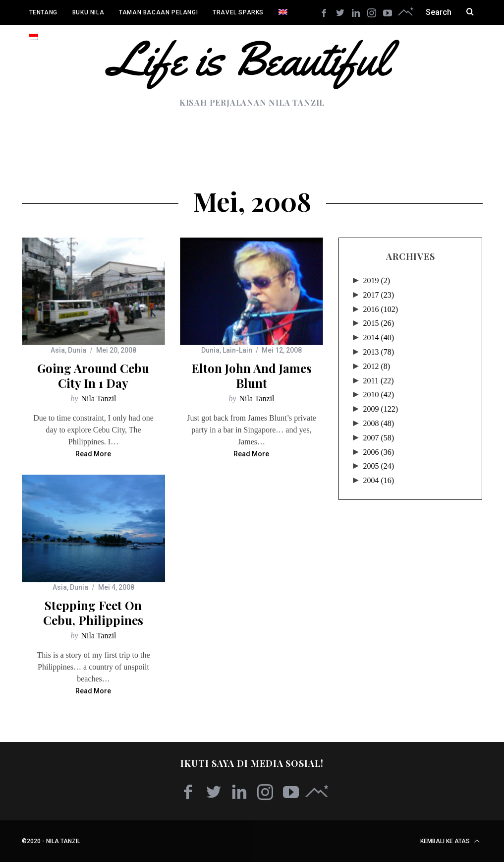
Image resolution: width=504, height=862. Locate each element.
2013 (378, 352)
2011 (378, 381)
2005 (378, 466)
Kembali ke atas (450, 841)
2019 (376, 280)
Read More (93, 454)
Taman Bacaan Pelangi (158, 12)
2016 (380, 309)
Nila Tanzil (99, 399)
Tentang (43, 12)
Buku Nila (88, 12)
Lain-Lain (237, 350)
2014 (378, 338)
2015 (378, 323)
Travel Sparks (238, 12)
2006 (378, 452)
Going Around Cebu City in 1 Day (93, 375)
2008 (378, 423)
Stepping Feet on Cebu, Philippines (93, 613)
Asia (58, 350)
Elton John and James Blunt (252, 375)
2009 (380, 409)
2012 (376, 366)
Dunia (77, 350)
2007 (378, 438)
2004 (378, 480)
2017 (378, 295)
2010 (378, 395)
